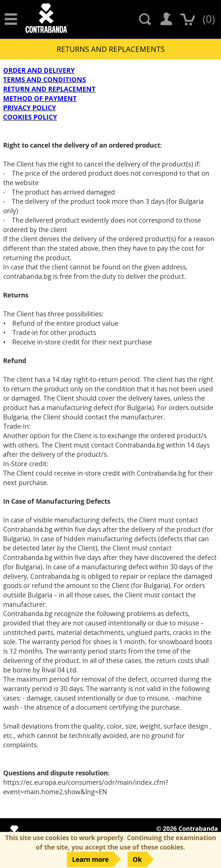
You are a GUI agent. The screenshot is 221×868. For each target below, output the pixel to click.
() (209, 19)
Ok (137, 859)
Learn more (90, 859)
